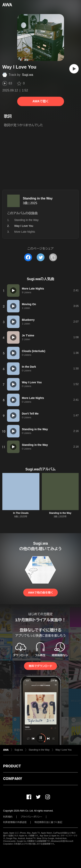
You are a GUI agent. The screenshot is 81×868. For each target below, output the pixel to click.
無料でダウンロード (40, 666)
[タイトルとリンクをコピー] (53, 257)
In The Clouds (21, 513)
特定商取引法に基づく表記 (48, 822)
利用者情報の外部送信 (15, 822)
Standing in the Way (38, 198)
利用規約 (8, 817)
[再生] (74, 69)
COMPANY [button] (13, 779)
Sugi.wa (28, 75)
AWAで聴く (40, 101)
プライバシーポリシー (31, 817)
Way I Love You (64, 750)
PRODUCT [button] (12, 766)
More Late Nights (25, 232)
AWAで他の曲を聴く (40, 593)
